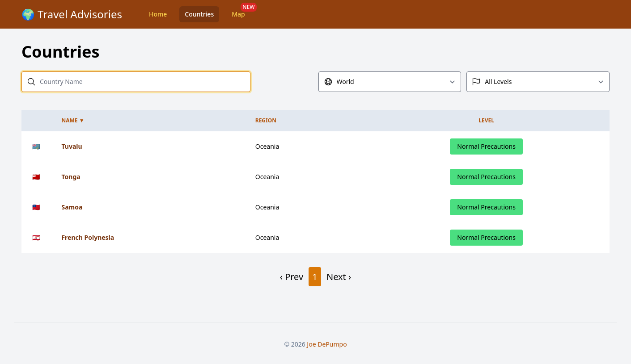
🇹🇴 (36, 177)
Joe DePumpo (327, 344)
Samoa (72, 207)
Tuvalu (72, 146)
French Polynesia (88, 237)
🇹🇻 (36, 146)
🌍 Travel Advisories (72, 14)
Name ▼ (73, 120)
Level (486, 120)
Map (238, 14)
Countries (199, 14)
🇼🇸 (36, 207)
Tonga (71, 177)
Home (158, 14)
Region (266, 120)
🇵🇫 (36, 237)
